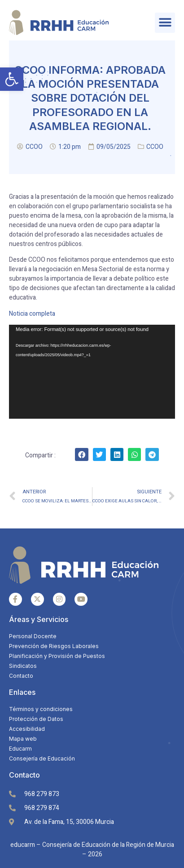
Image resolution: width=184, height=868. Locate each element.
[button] (12, 79)
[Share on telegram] (152, 454)
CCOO (155, 147)
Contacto (24, 775)
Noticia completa (33, 314)
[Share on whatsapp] (134, 454)
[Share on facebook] (81, 454)
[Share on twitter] (99, 454)
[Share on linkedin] (117, 454)
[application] (92, 372)
